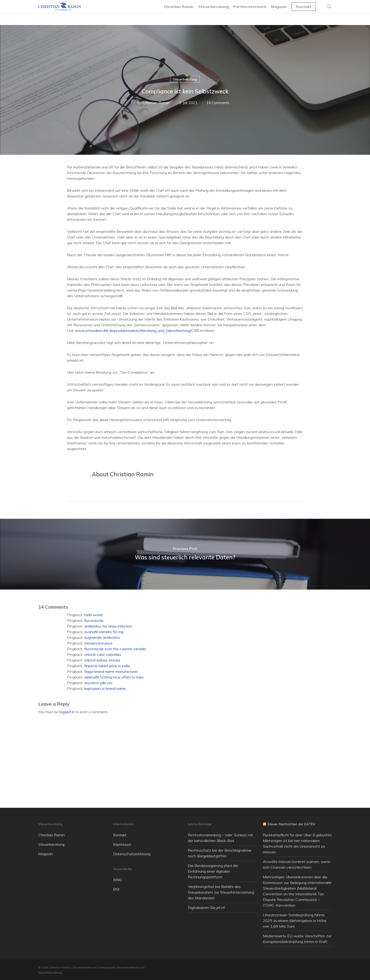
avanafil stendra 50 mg (104, 632)
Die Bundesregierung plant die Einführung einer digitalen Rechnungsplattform (213, 871)
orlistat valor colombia (103, 654)
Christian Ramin (154, 103)
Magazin (46, 854)
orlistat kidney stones (102, 660)
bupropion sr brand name (105, 688)
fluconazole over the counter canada (115, 649)
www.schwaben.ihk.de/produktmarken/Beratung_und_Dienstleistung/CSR (137, 331)
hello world (93, 615)
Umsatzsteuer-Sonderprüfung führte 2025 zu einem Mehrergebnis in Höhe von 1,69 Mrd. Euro (295, 921)
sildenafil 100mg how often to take (114, 677)
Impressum (122, 844)
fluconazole (94, 620)
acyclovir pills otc (98, 683)
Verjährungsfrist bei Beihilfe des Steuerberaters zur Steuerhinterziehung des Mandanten (221, 892)
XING (117, 880)
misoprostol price (98, 643)
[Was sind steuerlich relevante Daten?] (185, 554)
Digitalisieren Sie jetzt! (206, 908)
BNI (116, 889)
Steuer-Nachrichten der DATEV (291, 824)
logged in (67, 712)
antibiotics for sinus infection (108, 626)
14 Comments (218, 103)
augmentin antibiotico (102, 637)
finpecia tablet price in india (107, 666)
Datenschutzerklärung (132, 854)
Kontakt (120, 835)
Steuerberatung (185, 79)
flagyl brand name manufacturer (111, 671)
